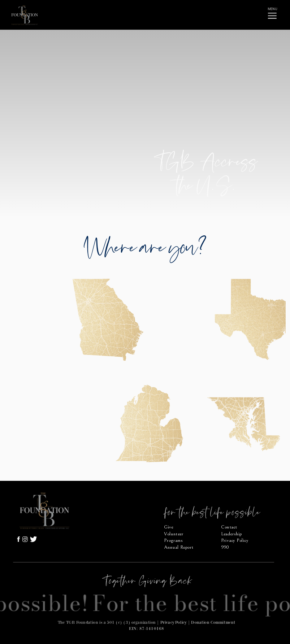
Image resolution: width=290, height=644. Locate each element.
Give (169, 527)
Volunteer (174, 534)
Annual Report (179, 547)
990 (225, 547)
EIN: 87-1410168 (146, 628)
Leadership (231, 534)
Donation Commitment (213, 622)
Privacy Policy (174, 622)
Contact (229, 527)
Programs (173, 541)
